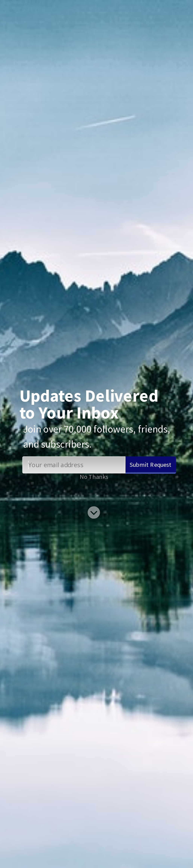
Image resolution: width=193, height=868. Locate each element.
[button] (93, 404)
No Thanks (94, 476)
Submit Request (151, 464)
